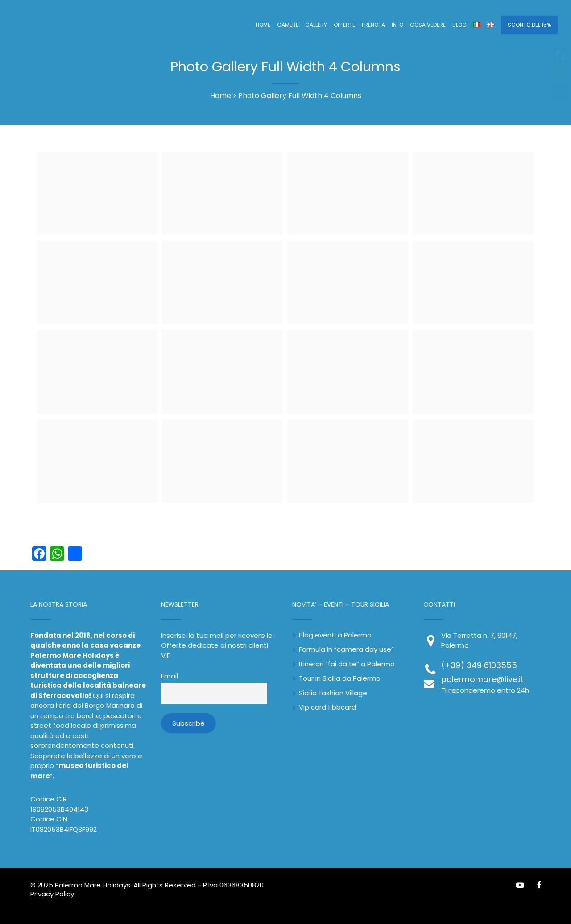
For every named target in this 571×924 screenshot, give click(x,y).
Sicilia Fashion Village (333, 693)
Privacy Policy (52, 894)
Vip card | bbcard (327, 707)
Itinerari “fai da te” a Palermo (347, 664)
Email (170, 676)
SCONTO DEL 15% (529, 25)
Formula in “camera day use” (346, 649)
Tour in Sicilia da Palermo (340, 678)
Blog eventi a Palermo (335, 635)
